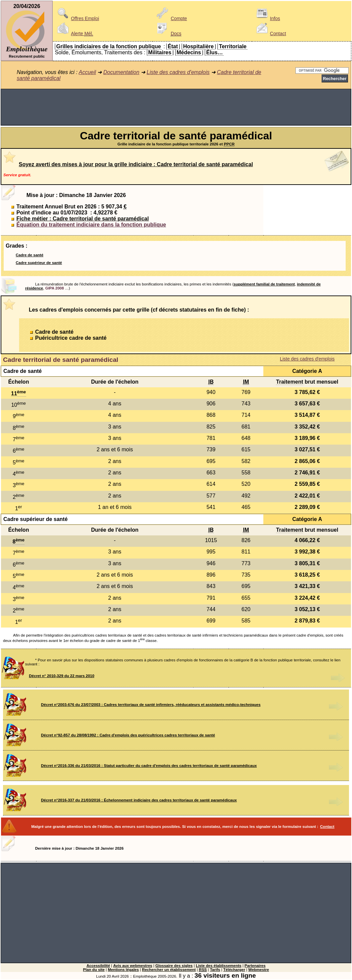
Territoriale (233, 46)
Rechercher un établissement (169, 970)
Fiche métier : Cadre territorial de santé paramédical (83, 219)
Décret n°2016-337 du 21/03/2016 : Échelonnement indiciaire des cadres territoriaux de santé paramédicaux (139, 800)
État (173, 46)
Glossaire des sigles (174, 966)
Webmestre (259, 970)
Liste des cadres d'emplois (178, 72)
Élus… (214, 52)
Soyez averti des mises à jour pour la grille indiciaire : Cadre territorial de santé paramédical (136, 164)
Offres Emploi (77, 18)
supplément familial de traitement (264, 284)
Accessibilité (98, 966)
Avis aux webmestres (133, 966)
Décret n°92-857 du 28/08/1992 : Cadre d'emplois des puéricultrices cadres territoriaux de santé (128, 735)
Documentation (121, 72)
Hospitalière (198, 46)
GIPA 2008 (55, 288)
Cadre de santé (30, 255)
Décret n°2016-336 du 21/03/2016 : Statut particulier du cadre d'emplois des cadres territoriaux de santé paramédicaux (149, 766)
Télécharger (234, 970)
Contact (270, 34)
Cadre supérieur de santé (39, 263)
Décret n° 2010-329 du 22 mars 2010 (62, 676)
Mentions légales (123, 970)
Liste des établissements (218, 966)
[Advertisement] (176, 107)
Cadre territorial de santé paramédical (61, 360)
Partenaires (255, 966)
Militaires (160, 52)
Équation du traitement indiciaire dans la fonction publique (91, 225)
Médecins (189, 52)
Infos (267, 18)
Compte (171, 18)
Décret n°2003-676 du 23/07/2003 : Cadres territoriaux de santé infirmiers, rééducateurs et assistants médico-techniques (151, 705)
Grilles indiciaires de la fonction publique (109, 46)
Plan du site (94, 970)
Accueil (87, 72)
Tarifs (215, 970)
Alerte (74, 34)
